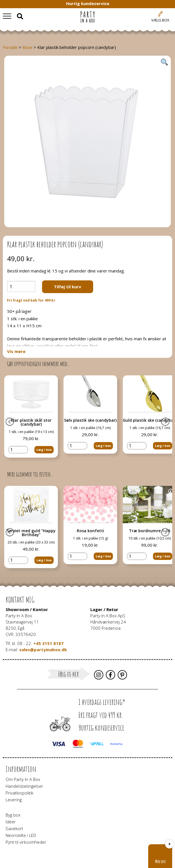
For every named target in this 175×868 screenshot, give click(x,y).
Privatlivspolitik (19, 793)
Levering (14, 800)
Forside (10, 47)
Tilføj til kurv (68, 287)
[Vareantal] (21, 286)
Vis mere (16, 351)
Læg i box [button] (44, 449)
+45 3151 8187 (48, 643)
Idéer (11, 822)
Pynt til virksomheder (26, 842)
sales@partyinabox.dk (43, 650)
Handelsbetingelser (24, 786)
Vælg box (160, 20)
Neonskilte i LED (21, 835)
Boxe (27, 47)
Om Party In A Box (23, 779)
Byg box (13, 815)
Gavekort (14, 828)
